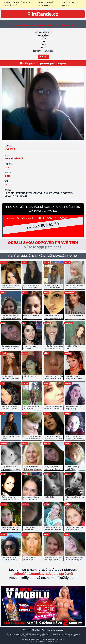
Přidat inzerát (39, 26)
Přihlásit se (67, 26)
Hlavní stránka (21, 26)
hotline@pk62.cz (41, 641)
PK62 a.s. (32, 641)
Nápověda (53, 26)
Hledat (43, 57)
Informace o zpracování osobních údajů (53, 639)
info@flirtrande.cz (52, 641)
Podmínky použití (27, 639)
